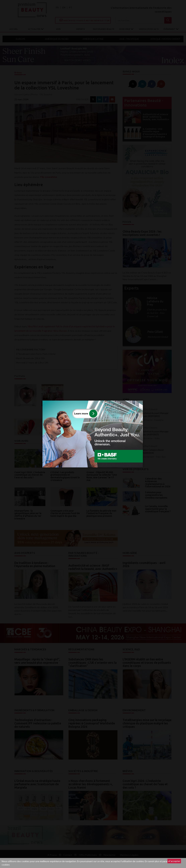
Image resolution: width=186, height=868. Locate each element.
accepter (174, 861)
